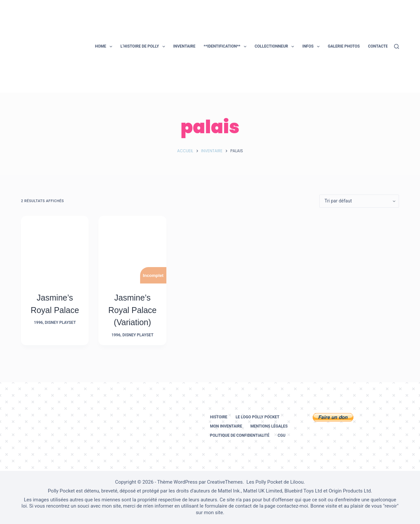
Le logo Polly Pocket (258, 417)
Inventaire (184, 46)
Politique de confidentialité (240, 435)
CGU (282, 435)
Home (105, 47)
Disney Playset (60, 323)
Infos (312, 47)
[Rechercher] (397, 46)
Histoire (219, 417)
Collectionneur (276, 47)
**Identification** (226, 47)
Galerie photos (344, 46)
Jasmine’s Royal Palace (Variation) (132, 310)
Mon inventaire (226, 426)
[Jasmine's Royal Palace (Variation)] (132, 250)
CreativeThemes (225, 482)
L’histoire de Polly (144, 47)
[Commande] (359, 201)
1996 (38, 323)
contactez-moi (292, 506)
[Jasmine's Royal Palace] (55, 250)
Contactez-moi (383, 46)
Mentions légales (269, 426)
